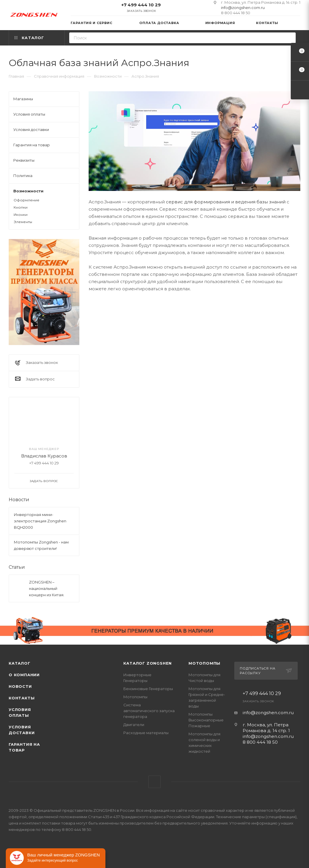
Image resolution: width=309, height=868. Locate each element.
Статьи (17, 567)
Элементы (23, 222)
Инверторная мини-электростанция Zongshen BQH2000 (40, 521)
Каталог (20, 663)
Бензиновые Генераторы (148, 689)
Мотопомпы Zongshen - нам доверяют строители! (41, 545)
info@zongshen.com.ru (243, 8)
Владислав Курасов (44, 456)
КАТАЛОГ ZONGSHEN (148, 663)
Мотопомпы (135, 697)
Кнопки (21, 207)
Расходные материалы (146, 733)
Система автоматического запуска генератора (149, 711)
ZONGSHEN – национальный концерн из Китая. (47, 588)
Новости (19, 500)
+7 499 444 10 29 (141, 5)
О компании (24, 675)
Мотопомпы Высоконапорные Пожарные (206, 720)
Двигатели (134, 725)
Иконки (21, 215)
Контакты (22, 698)
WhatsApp (154, 782)
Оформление (26, 200)
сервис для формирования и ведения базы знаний (226, 202)
